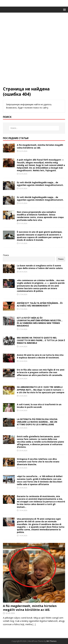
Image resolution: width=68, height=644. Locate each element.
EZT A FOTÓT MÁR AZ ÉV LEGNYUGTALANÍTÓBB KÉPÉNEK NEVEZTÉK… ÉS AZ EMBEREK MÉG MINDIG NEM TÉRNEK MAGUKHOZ (40, 322)
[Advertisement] (34, 51)
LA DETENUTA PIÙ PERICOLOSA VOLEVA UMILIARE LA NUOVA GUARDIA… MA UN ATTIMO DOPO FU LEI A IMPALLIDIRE (37, 422)
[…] (34, 624)
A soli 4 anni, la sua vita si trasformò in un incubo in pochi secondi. (39, 406)
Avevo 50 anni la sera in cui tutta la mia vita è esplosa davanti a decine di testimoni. (40, 356)
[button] (64, 9)
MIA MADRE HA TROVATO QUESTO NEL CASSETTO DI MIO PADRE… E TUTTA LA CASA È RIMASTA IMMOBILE (41, 340)
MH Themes (51, 641)
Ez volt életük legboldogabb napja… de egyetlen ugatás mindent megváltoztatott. (40, 184)
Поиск (6, 255)
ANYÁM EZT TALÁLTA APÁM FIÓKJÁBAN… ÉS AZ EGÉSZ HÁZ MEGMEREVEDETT (40, 304)
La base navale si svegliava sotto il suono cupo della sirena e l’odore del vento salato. (40, 267)
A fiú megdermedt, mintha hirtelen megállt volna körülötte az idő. (40, 146)
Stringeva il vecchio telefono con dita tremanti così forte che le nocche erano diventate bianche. (38, 462)
